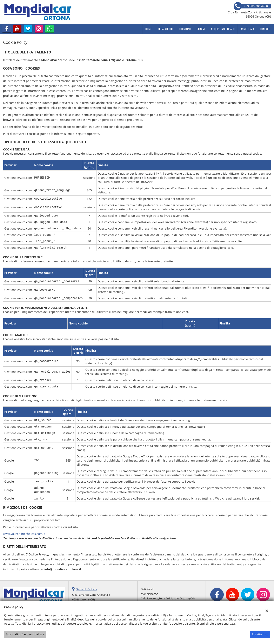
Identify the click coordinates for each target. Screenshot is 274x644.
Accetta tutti (260, 634)
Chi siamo (185, 29)
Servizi (201, 29)
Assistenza (247, 29)
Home (149, 29)
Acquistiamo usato (223, 29)
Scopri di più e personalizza (25, 634)
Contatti (265, 29)
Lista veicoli (166, 29)
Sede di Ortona (87, 589)
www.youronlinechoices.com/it (24, 534)
